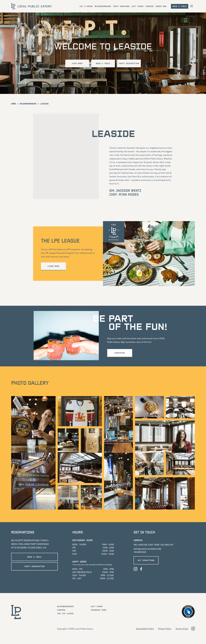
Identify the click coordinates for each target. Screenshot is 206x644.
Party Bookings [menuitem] (121, 6)
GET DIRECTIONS (146, 560)
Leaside (44, 104)
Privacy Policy (165, 629)
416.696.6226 (140, 552)
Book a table (180, 6)
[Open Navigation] (192, 6)
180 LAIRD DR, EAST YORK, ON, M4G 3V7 (154, 545)
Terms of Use (182, 629)
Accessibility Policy (145, 629)
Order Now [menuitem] (161, 6)
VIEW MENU (76, 63)
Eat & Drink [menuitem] (86, 6)
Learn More (53, 266)
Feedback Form (98, 610)
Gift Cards (97, 606)
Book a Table (103, 63)
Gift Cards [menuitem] (138, 6)
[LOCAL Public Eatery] (31, 6)
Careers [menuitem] (150, 6)
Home (14, 104)
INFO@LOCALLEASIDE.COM (147, 549)
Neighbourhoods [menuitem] (103, 6)
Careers (61, 610)
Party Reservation (130, 63)
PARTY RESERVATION (31, 566)
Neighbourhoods (28, 104)
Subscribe (120, 353)
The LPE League (65, 614)
